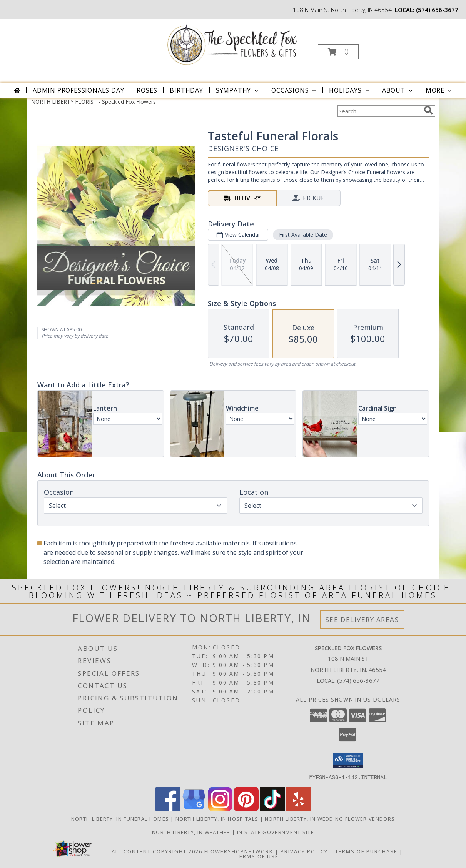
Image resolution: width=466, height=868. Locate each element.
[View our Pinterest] (246, 809)
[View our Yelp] (299, 809)
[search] (428, 110)
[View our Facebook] (168, 809)
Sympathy (238, 90)
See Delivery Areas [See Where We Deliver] (362, 619)
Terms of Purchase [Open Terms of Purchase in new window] (366, 851)
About (398, 90)
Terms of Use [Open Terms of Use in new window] (257, 856)
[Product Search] (379, 111)
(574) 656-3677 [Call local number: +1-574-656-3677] (437, 10)
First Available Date (303, 235)
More (440, 90)
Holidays (350, 90)
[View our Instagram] (220, 809)
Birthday (186, 90)
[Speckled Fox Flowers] (232, 44)
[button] (338, 52)
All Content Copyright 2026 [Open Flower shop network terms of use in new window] (157, 851)
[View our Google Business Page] (194, 809)
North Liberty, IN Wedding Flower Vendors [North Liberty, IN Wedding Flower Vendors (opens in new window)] (330, 818)
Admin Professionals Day (78, 90)
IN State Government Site (276, 832)
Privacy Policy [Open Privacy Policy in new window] (304, 851)
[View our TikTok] (272, 809)
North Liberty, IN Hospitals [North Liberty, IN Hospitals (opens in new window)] (217, 818)
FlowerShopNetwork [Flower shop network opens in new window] (239, 851)
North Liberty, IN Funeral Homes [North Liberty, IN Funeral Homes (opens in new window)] (120, 818)
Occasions (295, 90)
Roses (147, 90)
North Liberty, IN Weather (191, 832)
